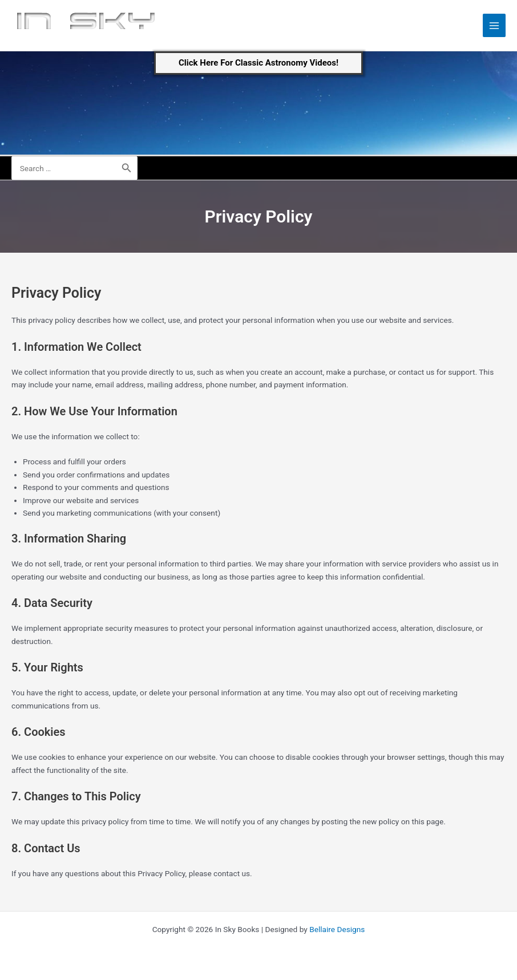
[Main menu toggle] (494, 25)
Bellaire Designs (337, 929)
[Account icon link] (500, 168)
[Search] (127, 168)
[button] (258, 63)
